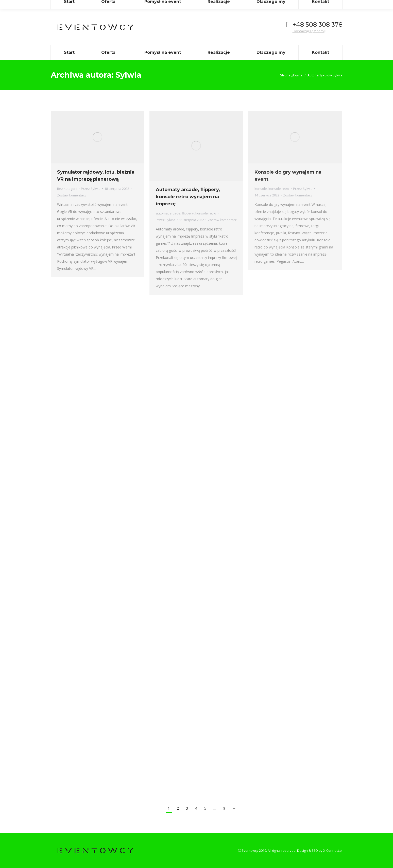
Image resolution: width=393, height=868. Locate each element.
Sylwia (128, 75)
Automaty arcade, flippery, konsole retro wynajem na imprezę (188, 197)
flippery (188, 213)
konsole (261, 189)
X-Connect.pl (333, 850)
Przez (91, 189)
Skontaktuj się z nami (309, 31)
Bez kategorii (67, 189)
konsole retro (206, 213)
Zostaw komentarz (72, 195)
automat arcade (168, 213)
